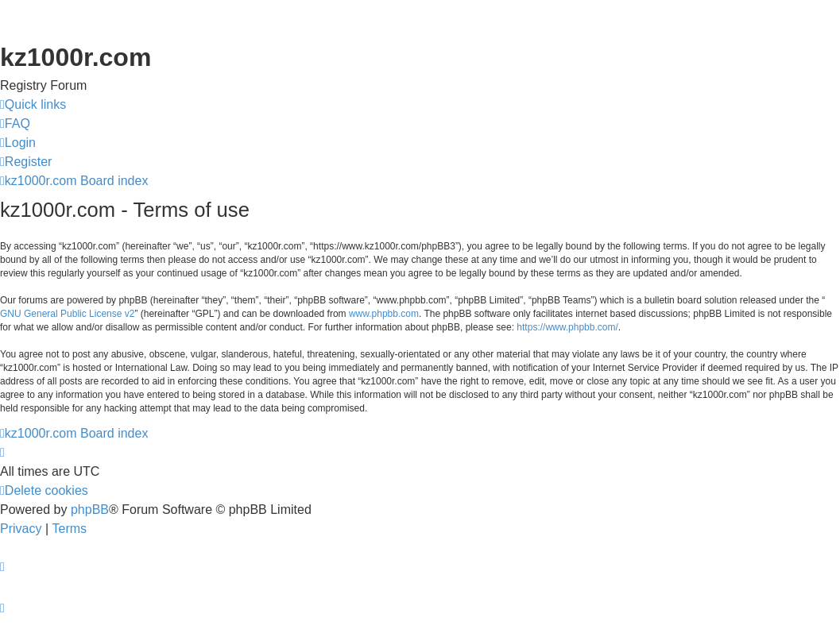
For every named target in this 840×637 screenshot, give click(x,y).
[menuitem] (15, 124)
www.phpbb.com (384, 314)
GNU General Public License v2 (67, 314)
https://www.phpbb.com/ (567, 327)
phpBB (90, 510)
